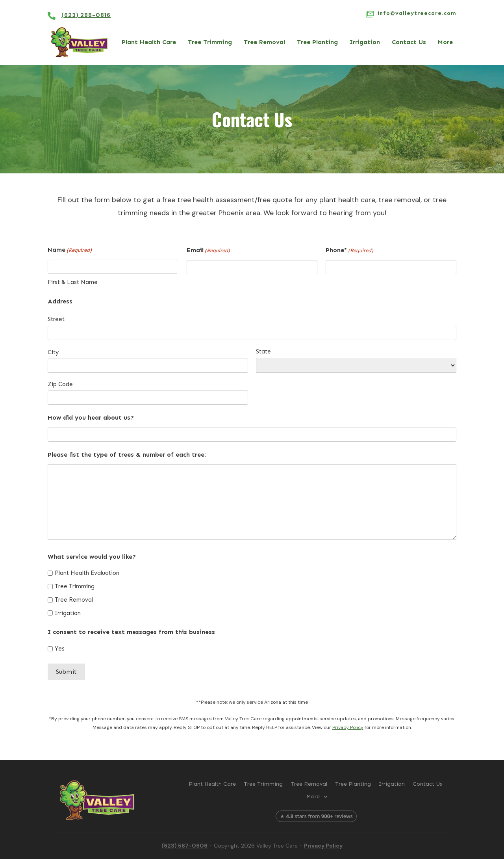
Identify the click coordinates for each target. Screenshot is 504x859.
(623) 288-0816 (86, 15)
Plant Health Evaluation (87, 573)
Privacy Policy (348, 727)
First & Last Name (73, 282)
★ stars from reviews (316, 816)
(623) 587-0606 (184, 846)
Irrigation (68, 613)
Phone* (349, 251)
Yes (60, 649)
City (53, 352)
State (263, 351)
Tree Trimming (75, 586)
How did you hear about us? (91, 417)
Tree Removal (74, 600)
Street (56, 319)
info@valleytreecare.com (417, 13)
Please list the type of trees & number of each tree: (127, 455)
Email (208, 251)
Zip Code (60, 384)
